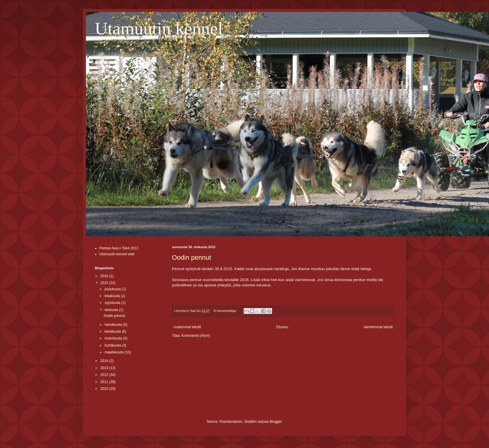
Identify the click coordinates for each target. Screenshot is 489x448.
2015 (105, 283)
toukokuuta (114, 338)
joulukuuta (113, 289)
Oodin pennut (191, 258)
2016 (105, 276)
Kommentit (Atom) (196, 336)
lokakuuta (113, 296)
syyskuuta (113, 303)
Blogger (276, 422)
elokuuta (112, 310)
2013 (105, 368)
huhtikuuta (113, 345)
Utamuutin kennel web (117, 254)
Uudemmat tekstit (187, 327)
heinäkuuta (114, 325)
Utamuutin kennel (159, 28)
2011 (105, 382)
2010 (105, 389)
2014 (105, 361)
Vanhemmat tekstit (378, 327)
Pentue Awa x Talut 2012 (119, 248)
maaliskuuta (115, 352)
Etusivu (282, 327)
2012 (105, 375)
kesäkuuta (113, 331)
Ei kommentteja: (226, 311)
